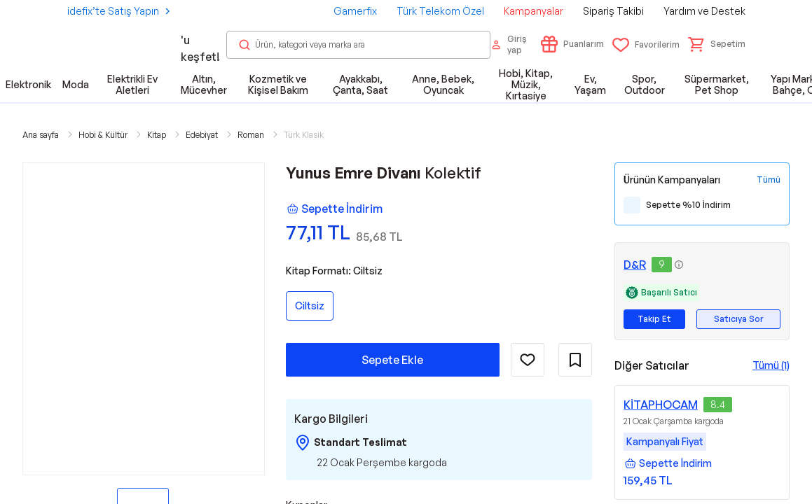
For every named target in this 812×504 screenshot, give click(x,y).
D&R (635, 265)
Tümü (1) (771, 365)
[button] (717, 44)
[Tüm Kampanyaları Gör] (769, 180)
